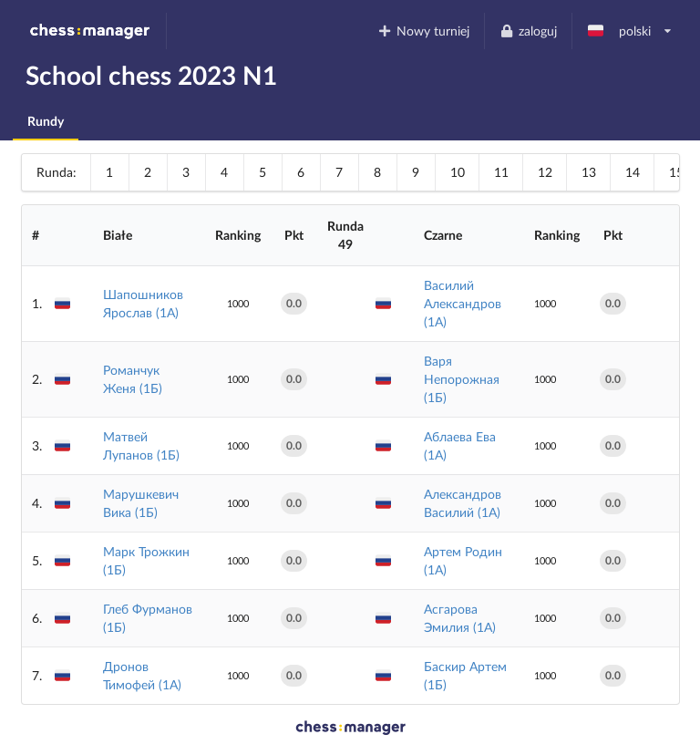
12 (545, 172)
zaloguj (528, 31)
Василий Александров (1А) (463, 303)
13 (589, 172)
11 (501, 172)
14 (633, 172)
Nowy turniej (424, 31)
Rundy (46, 121)
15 (676, 172)
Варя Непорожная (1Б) (462, 379)
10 (458, 172)
